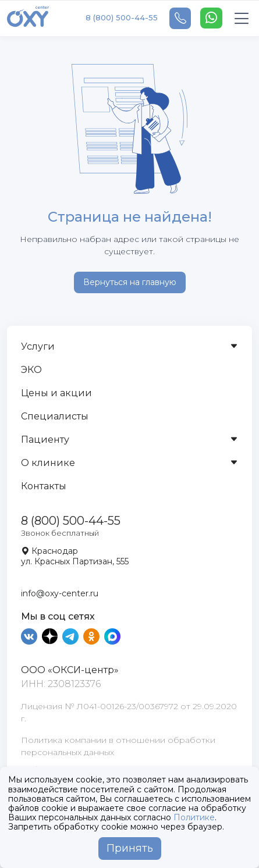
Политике (194, 817)
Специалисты (55, 416)
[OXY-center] (28, 18)
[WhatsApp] (211, 18)
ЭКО (31, 370)
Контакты (44, 486)
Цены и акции (56, 393)
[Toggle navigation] (242, 18)
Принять (130, 848)
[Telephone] (180, 18)
